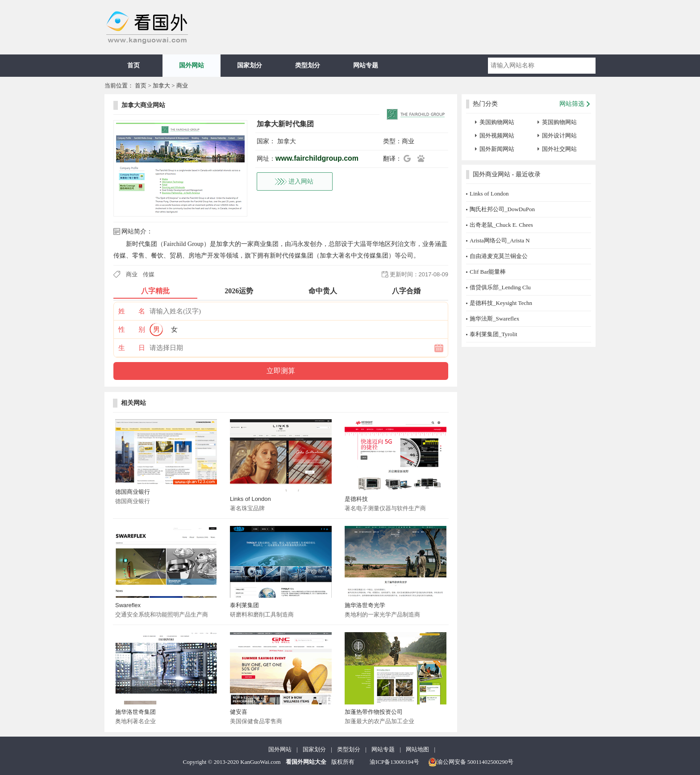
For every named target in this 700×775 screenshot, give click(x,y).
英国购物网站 (559, 122)
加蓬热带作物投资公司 (374, 712)
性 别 (132, 329)
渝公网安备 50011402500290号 (471, 762)
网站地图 (417, 749)
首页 (133, 65)
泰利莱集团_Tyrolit (494, 334)
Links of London (250, 499)
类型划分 (308, 65)
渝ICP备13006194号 (394, 762)
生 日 (132, 348)
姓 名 (132, 311)
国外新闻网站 (497, 149)
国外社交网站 (559, 149)
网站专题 (366, 65)
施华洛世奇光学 (365, 605)
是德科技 (356, 499)
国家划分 (250, 65)
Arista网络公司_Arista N (500, 240)
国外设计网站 (559, 135)
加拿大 (161, 85)
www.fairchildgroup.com (317, 158)
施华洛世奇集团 (135, 712)
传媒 (149, 274)
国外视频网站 (497, 135)
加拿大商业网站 (143, 105)
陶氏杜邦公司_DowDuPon (502, 209)
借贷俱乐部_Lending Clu (500, 287)
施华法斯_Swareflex (494, 319)
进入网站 (301, 181)
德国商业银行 (133, 492)
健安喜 (239, 712)
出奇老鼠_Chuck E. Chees (501, 225)
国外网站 (192, 65)
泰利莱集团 (244, 605)
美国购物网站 (497, 122)
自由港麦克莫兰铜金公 (499, 256)
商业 (182, 85)
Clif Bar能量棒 (488, 272)
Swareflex (128, 605)
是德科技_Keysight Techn (501, 303)
